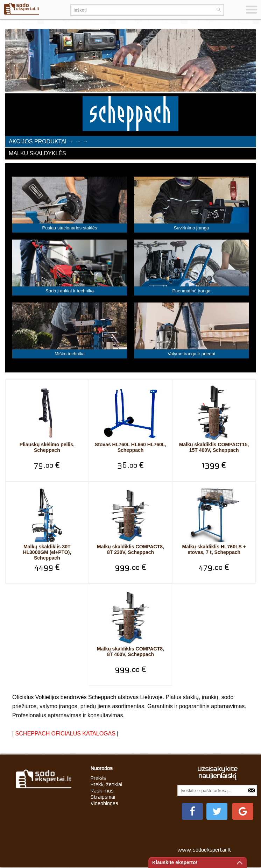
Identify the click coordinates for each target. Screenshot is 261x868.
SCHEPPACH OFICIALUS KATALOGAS (65, 734)
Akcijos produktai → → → (48, 141)
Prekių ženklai (107, 784)
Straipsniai (103, 797)
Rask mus (102, 791)
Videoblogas (104, 803)
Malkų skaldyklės (37, 153)
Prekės (98, 778)
